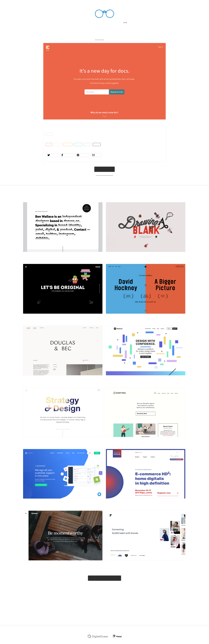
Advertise (125, 611)
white (58, 149)
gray (91, 149)
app (49, 138)
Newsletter (84, 611)
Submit (113, 23)
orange (69, 149)
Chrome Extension (110, 611)
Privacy (97, 619)
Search (85, 23)
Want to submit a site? (105, 181)
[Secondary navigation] (127, 23)
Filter (99, 23)
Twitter (95, 611)
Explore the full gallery (105, 592)
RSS (114, 619)
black (101, 149)
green (81, 149)
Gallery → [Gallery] (99, 41)
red (49, 149)
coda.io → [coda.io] (104, 176)
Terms (106, 619)
